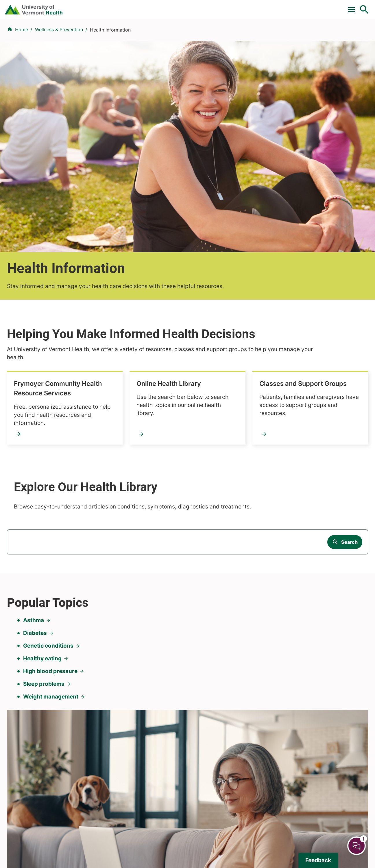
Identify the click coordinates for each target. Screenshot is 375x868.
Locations (234, 36)
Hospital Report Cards (188, 851)
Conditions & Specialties (188, 36)
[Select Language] (306, 7)
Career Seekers (208, 648)
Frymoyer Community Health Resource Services (58, 256)
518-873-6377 (23, 824)
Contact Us (275, 851)
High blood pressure (50, 535)
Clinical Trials (143, 7)
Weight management (51, 560)
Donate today (307, 673)
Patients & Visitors (272, 36)
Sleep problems (44, 547)
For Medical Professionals (196, 7)
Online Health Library (169, 252)
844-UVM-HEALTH (43, 661)
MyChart (354, 7)
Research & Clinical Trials (129, 627)
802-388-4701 (209, 824)
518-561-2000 (302, 782)
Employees (203, 679)
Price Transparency (133, 851)
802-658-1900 (303, 824)
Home (22, 64)
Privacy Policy (238, 851)
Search (349, 410)
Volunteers (203, 637)
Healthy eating (42, 522)
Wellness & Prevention (59, 64)
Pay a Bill (109, 7)
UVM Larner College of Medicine (137, 637)
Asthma (34, 484)
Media (198, 668)
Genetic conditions (48, 509)
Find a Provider (137, 36)
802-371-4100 (209, 775)
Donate (243, 7)
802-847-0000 (23, 782)
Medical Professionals (215, 658)
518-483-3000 (116, 824)
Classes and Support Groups (303, 252)
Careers (270, 7)
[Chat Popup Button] (354, 843)
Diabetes (35, 496)
